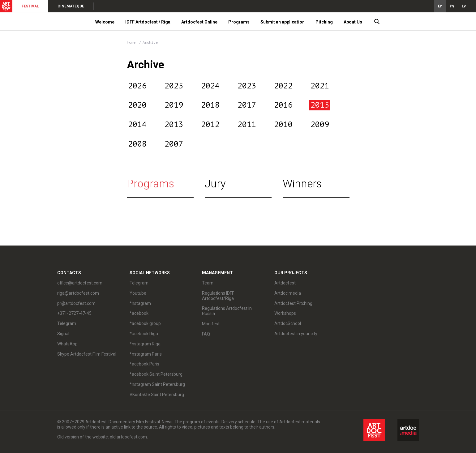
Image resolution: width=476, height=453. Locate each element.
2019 (174, 105)
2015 (320, 105)
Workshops (285, 313)
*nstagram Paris (146, 354)
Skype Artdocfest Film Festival (87, 354)
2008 (137, 144)
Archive (150, 42)
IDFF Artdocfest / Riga (148, 22)
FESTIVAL (30, 6)
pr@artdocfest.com (76, 303)
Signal (63, 334)
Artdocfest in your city (296, 334)
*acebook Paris (144, 364)
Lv (464, 6)
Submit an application (283, 22)
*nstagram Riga (145, 344)
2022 (283, 86)
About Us (353, 22)
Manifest (211, 324)
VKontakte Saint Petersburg (157, 395)
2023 (247, 86)
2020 (137, 105)
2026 (137, 86)
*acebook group (145, 323)
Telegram (67, 323)
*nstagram (140, 303)
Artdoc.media (288, 293)
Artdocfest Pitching (293, 303)
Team (208, 283)
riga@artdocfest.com (78, 293)
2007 (174, 144)
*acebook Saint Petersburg (156, 374)
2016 (283, 105)
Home (131, 42)
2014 (137, 125)
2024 (210, 86)
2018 (210, 105)
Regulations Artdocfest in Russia (227, 311)
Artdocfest (285, 283)
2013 (174, 125)
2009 (320, 125)
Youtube (138, 293)
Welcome (105, 22)
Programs (239, 22)
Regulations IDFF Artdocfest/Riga (218, 296)
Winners (302, 184)
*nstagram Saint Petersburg (157, 384)
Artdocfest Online (199, 22)
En (440, 6)
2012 (210, 125)
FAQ (206, 334)
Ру (452, 6)
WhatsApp (67, 344)
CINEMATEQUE (71, 6)
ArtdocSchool (288, 323)
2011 (247, 125)
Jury (215, 184)
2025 (174, 86)
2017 (247, 105)
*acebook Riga (144, 334)
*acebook (139, 313)
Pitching (324, 22)
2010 (283, 125)
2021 (320, 86)
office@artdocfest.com (80, 283)
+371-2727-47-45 (74, 313)
